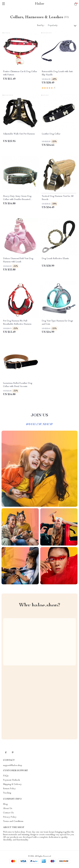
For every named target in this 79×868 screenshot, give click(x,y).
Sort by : (41, 26)
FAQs (6, 776)
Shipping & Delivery (12, 784)
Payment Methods (12, 780)
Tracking (7, 793)
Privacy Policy (10, 817)
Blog (5, 804)
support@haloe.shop (13, 765)
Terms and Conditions (13, 821)
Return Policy (9, 789)
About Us (8, 809)
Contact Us (8, 813)
